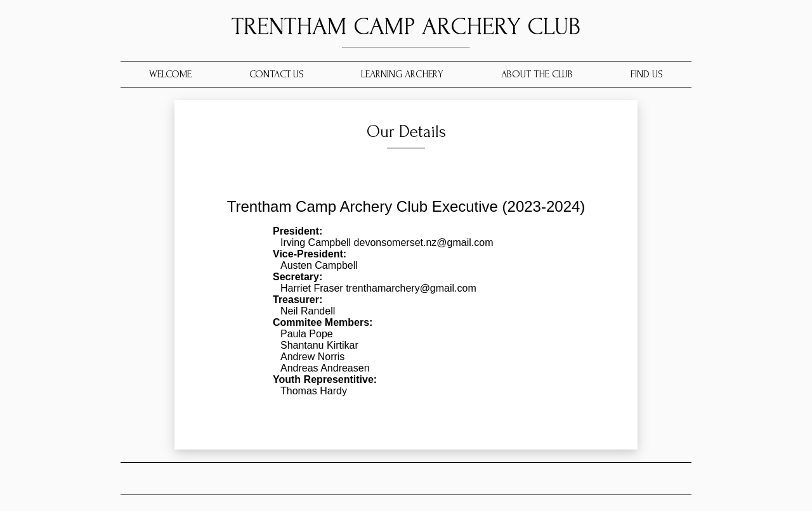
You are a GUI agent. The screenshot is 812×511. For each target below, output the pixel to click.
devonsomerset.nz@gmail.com (422, 243)
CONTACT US (277, 74)
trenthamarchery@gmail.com (410, 288)
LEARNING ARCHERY (402, 74)
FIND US (647, 74)
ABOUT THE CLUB (537, 74)
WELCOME (170, 74)
